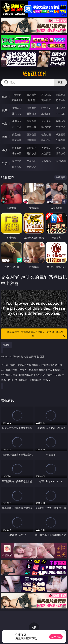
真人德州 (31, 95)
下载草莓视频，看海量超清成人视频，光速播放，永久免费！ (35, 334)
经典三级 (31, 127)
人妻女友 (46, 148)
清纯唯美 (31, 140)
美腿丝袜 (17, 140)
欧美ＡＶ (46, 108)
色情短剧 (31, 167)
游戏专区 (61, 95)
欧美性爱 (61, 121)
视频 (5, 110)
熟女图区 (46, 140)
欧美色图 (46, 134)
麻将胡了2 (17, 100)
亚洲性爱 (17, 121)
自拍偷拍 (31, 108)
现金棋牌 (46, 100)
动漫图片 (61, 134)
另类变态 (61, 127)
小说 (5, 150)
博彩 (5, 97)
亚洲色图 (31, 134)
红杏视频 (17, 167)
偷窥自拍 (17, 134)
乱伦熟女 (46, 127)
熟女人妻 (17, 114)
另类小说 (31, 153)
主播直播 (46, 114)
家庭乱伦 (31, 148)
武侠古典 (61, 148)
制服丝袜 (17, 127)
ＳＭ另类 (61, 114)
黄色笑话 (46, 153)
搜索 (60, 82)
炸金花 (31, 100)
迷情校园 (17, 153)
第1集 (6, 345)
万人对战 (46, 95)
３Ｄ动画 (61, 108)
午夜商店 (31, 161)
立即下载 (56, 637)
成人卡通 (46, 121)
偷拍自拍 (31, 121)
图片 (5, 137)
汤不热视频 (61, 161)
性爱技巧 (61, 153)
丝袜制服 (31, 114)
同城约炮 (17, 161)
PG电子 (17, 95)
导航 (5, 163)
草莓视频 (46, 161)
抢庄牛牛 (61, 100)
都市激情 (17, 148)
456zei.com (34, 74)
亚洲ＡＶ (17, 108)
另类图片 (61, 140)
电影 (5, 124)
